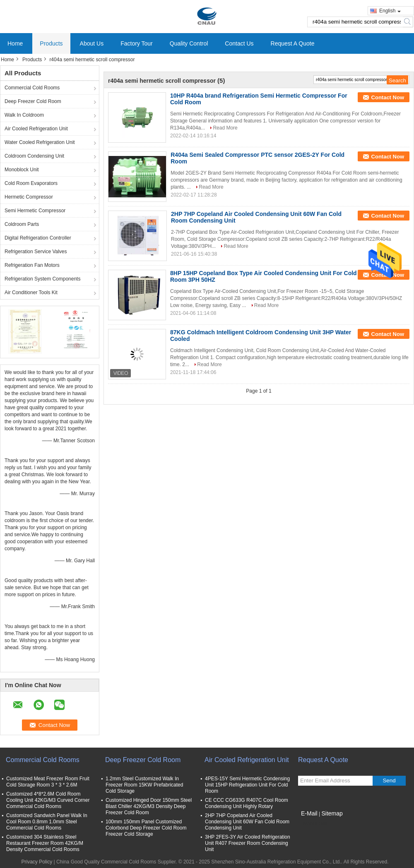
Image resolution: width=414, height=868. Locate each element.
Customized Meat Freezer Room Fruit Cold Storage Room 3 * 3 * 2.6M (48, 782)
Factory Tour (137, 43)
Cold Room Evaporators (31, 183)
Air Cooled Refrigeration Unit (36, 129)
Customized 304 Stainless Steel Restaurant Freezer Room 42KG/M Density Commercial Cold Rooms (45, 843)
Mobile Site (313, 824)
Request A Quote (293, 43)
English (390, 11)
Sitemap (332, 813)
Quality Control (189, 43)
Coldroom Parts (22, 224)
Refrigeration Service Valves (36, 252)
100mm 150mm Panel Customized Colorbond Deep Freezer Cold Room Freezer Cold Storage (146, 828)
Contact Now (388, 97)
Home (15, 43)
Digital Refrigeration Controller (38, 238)
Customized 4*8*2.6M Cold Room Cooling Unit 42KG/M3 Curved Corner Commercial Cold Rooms (48, 800)
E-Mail (309, 813)
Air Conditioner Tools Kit (31, 293)
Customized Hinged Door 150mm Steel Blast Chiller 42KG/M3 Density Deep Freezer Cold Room (149, 806)
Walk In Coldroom (24, 115)
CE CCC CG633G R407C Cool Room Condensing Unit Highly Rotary (247, 803)
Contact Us (239, 43)
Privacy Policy (37, 862)
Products (51, 43)
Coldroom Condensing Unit (34, 156)
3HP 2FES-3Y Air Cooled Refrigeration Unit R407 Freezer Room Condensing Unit (248, 843)
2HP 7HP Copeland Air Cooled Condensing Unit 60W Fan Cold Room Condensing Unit (247, 822)
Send (389, 780)
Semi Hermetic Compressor (35, 211)
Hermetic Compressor (29, 197)
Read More (225, 128)
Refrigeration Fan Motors (32, 265)
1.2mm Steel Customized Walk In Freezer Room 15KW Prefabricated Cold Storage (144, 785)
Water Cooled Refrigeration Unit (40, 142)
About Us (92, 43)
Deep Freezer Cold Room (33, 101)
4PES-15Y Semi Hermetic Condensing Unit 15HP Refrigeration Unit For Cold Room (247, 785)
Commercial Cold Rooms (32, 88)
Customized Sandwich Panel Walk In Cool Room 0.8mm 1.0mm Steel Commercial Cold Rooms (47, 822)
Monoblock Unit (22, 170)
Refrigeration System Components (42, 279)
